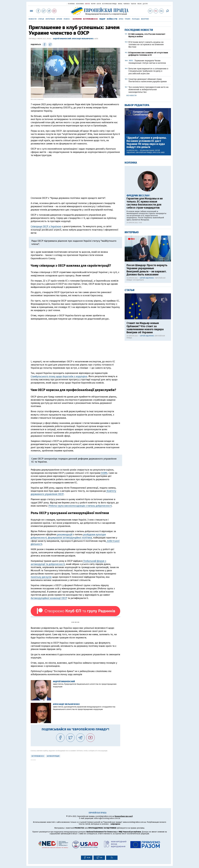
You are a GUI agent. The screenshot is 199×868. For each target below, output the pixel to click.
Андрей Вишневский (62, 39)
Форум (93, 4)
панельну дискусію (41, 577)
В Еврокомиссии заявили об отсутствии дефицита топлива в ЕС (148, 135)
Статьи (41, 19)
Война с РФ (112, 19)
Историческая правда (109, 4)
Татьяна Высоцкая (147, 232)
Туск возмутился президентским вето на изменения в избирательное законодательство (148, 171)
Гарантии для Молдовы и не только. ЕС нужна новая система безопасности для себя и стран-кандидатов (145, 285)
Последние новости (139, 112)
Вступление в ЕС (90, 19)
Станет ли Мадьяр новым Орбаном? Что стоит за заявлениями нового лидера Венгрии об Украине (145, 409)
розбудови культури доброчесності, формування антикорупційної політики (68, 536)
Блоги (99, 4)
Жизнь (120, 4)
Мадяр (102, 19)
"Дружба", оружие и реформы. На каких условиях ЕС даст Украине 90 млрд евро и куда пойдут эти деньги (147, 224)
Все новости (131, 177)
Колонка (131, 244)
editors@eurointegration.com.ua (107, 818)
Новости (33, 19)
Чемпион (127, 4)
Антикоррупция (53, 756)
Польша (136, 19)
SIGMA (104, 473)
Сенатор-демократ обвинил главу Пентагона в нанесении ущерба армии (148, 162)
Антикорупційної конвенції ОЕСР (49, 598)
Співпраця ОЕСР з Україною (46, 226)
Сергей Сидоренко (147, 360)
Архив (59, 19)
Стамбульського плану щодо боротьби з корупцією (59, 376)
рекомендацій (64, 534)
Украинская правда (58, 4)
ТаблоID (134, 4)
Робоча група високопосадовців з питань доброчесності (80, 506)
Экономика (80, 4)
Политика (71, 4)
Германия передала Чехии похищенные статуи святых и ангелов (147, 143)
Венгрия (145, 19)
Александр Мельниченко (83, 39)
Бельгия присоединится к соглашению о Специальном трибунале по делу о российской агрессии (148, 153)
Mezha (139, 4)
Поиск (67, 19)
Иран (121, 19)
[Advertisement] (75, 177)
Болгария (77, 19)
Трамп (128, 19)
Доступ (145, 4)
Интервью (50, 19)
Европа (87, 4)
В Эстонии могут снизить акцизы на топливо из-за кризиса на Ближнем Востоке (146, 126)
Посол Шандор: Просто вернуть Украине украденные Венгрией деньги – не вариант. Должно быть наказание (147, 352)
